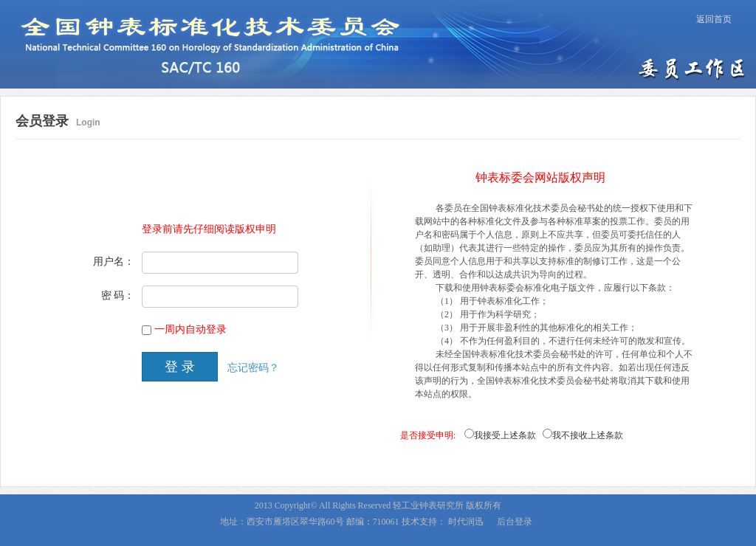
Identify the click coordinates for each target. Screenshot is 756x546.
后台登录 (515, 522)
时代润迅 (466, 522)
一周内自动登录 (190, 329)
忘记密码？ (253, 368)
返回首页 (714, 19)
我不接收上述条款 (588, 435)
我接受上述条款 (505, 435)
